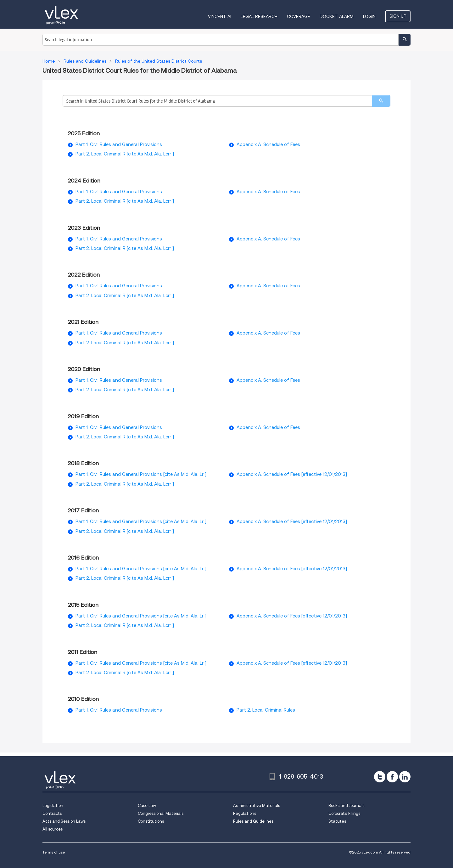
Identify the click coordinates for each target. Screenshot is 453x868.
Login (369, 16)
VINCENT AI (220, 16)
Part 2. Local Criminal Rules (266, 710)
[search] (381, 101)
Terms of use (54, 852)
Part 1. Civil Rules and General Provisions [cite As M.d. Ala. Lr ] (141, 474)
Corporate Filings (344, 813)
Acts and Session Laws (64, 821)
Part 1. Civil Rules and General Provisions (119, 144)
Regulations (245, 813)
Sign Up (398, 16)
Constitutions (151, 821)
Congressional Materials (161, 813)
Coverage (299, 16)
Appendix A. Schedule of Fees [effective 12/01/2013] (292, 474)
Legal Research (259, 16)
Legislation (53, 806)
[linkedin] (405, 777)
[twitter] (380, 777)
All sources (53, 829)
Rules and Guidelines (253, 821)
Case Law (147, 806)
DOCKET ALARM (337, 16)
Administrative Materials (257, 806)
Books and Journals (346, 806)
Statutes (337, 821)
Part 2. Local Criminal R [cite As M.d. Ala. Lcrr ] (125, 154)
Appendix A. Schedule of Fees (268, 144)
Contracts (52, 813)
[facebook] (392, 777)
